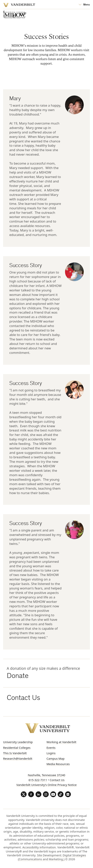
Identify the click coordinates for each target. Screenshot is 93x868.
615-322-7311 (38, 780)
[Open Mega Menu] (84, 5)
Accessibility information (39, 847)
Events (51, 748)
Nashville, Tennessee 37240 (46, 775)
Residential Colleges (17, 748)
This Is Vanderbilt (15, 753)
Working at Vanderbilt (62, 742)
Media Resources (58, 764)
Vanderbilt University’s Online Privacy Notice (46, 785)
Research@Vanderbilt (18, 758)
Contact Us (57, 780)
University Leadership (18, 742)
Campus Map (56, 758)
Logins (51, 753)
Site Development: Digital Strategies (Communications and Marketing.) (52, 857)
